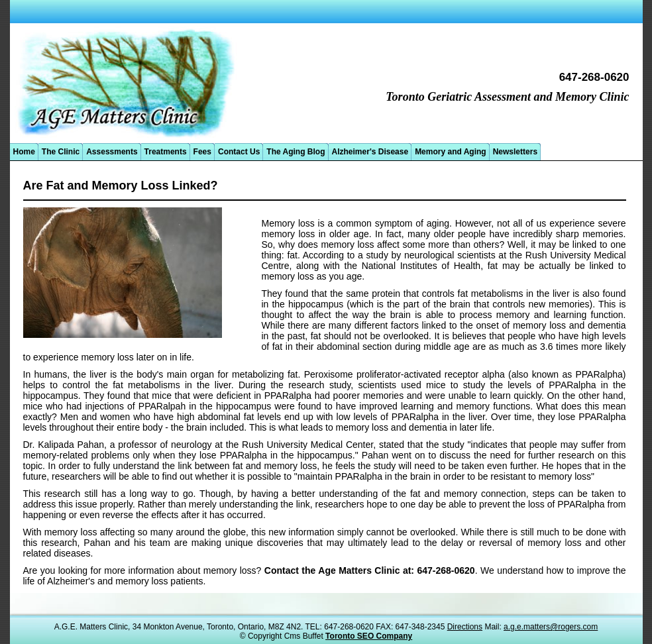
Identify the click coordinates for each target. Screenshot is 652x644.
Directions (465, 627)
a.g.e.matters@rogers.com (551, 627)
